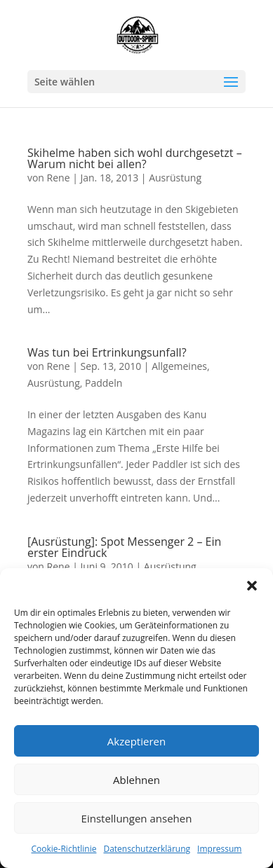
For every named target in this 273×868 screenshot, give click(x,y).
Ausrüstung (175, 178)
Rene (59, 178)
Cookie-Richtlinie (64, 849)
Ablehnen (136, 780)
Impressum (219, 849)
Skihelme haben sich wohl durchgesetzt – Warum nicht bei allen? (135, 158)
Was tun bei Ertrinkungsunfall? (107, 352)
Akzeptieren (136, 741)
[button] (252, 586)
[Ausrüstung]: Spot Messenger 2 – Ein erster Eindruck (124, 547)
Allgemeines (179, 366)
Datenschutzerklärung (147, 849)
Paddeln (104, 383)
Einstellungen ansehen (137, 818)
